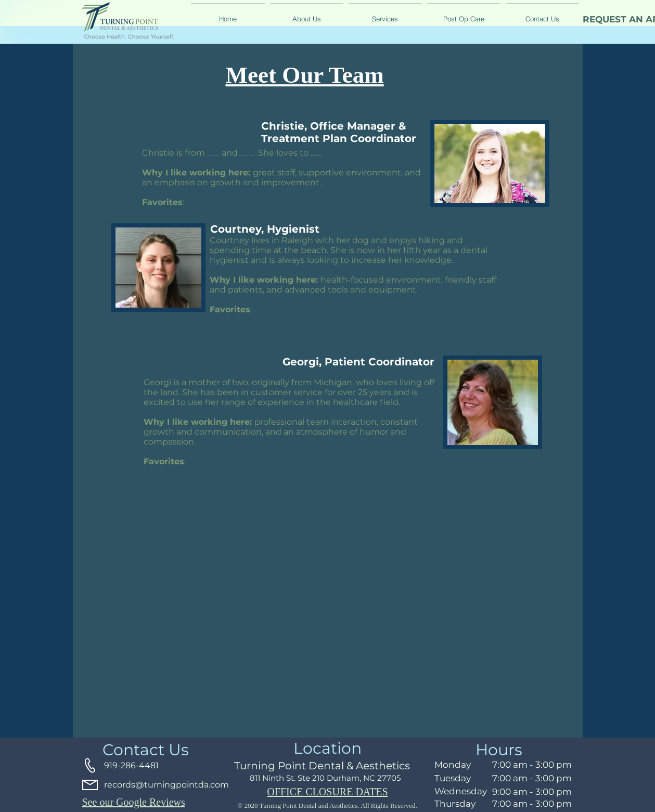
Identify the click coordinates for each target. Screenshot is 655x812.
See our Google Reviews (134, 802)
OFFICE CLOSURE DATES (327, 792)
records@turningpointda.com (166, 785)
